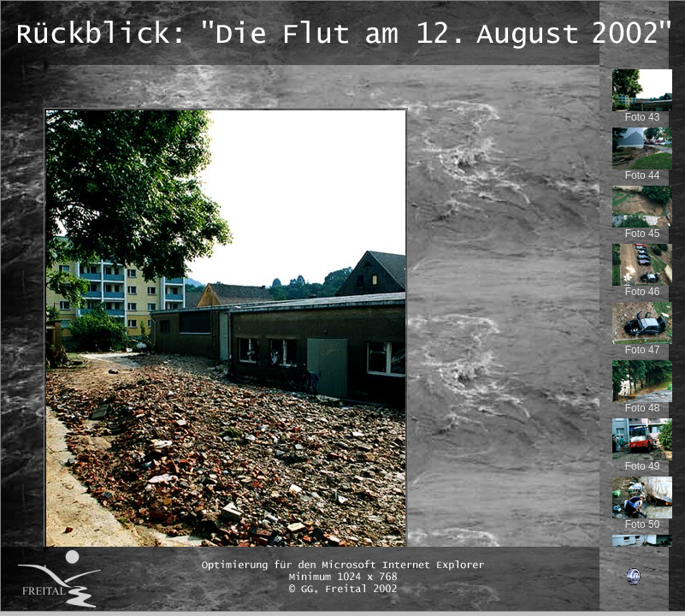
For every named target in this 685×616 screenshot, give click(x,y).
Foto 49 (642, 462)
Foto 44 (642, 171)
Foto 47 (642, 345)
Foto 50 (642, 520)
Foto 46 (642, 287)
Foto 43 (642, 113)
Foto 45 (642, 229)
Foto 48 (642, 403)
